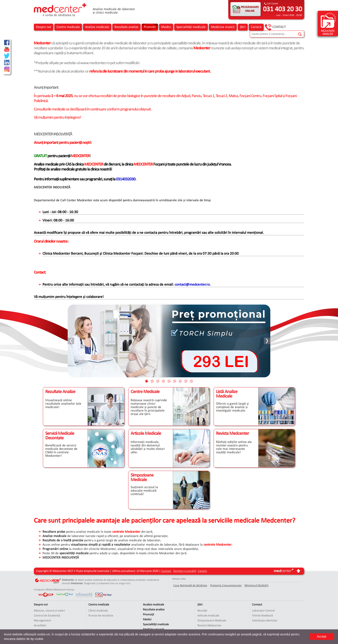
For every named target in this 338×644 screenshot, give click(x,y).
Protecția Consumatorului (226, 586)
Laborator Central (263, 611)
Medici (166, 27)
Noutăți (202, 611)
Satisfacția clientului (265, 621)
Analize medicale (97, 27)
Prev (71, 341)
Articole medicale (208, 616)
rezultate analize (328, 24)
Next (267, 341)
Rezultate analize (126, 27)
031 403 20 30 (282, 9)
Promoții (150, 27)
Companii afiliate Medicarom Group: (54, 590)
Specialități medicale (191, 27)
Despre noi (44, 27)
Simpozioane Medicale (212, 621)
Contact (279, 27)
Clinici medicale (98, 611)
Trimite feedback (263, 616)
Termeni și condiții (185, 571)
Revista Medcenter (209, 626)
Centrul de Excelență (47, 616)
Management (42, 621)
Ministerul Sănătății (256, 586)
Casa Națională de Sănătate (190, 586)
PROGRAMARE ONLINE (250, 9)
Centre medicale (68, 27)
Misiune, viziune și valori (49, 611)
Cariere (256, 27)
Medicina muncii (223, 27)
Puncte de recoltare (101, 616)
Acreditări (40, 626)
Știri (243, 27)
